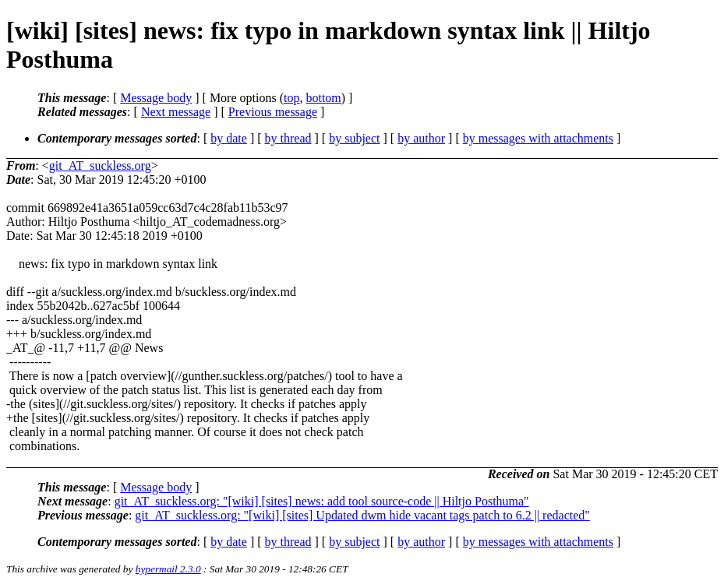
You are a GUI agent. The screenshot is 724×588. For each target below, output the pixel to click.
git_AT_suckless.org (100, 165)
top (291, 98)
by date (229, 138)
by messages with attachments (538, 138)
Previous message (273, 112)
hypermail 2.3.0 (168, 569)
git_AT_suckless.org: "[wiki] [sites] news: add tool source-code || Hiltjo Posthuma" (322, 501)
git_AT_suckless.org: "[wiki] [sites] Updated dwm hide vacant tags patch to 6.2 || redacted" (362, 515)
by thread (288, 138)
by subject (354, 138)
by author (421, 138)
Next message (176, 112)
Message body (156, 98)
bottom (323, 98)
